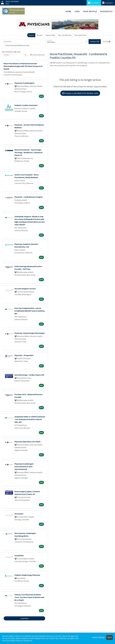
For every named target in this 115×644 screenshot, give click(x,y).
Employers (108, 3)
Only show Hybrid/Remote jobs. (18, 45)
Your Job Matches (65, 35)
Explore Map (50, 35)
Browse (40, 35)
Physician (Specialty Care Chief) (28, 442)
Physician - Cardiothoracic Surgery (29, 197)
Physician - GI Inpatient (24, 355)
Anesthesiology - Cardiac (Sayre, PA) (29, 375)
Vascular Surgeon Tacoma (25, 289)
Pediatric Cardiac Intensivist (26, 105)
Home (68, 11)
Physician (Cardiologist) (24, 83)
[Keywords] (24, 42)
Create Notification (38, 55)
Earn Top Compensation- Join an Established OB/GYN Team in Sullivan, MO (30, 311)
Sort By (6, 55)
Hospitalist (19, 555)
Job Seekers (94, 3)
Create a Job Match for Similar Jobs (80, 93)
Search (31, 35)
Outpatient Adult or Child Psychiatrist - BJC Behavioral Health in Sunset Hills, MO (30, 419)
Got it (109, 637)
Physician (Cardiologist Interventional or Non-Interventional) (24, 467)
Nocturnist (19, 514)
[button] (107, 42)
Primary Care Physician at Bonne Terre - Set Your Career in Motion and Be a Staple (29, 597)
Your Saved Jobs (80, 35)
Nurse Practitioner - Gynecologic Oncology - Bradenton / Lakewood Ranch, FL (28, 152)
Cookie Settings (98, 637)
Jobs (77, 11)
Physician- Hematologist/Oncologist (30, 333)
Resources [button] (106, 11)
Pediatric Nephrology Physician (27, 575)
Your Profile (90, 11)
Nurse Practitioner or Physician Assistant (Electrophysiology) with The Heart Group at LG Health (23, 66)
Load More (24, 618)
